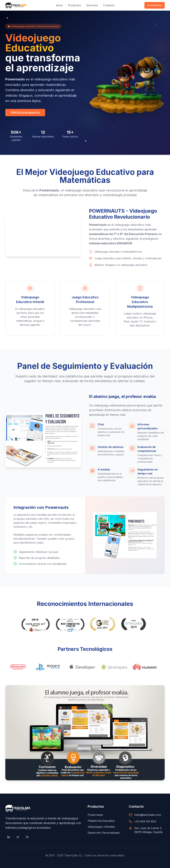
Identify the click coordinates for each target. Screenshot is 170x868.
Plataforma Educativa (101, 821)
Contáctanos (155, 5)
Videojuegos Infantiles (101, 827)
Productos (74, 5)
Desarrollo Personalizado (104, 833)
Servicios (92, 5)
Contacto (109, 5)
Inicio (59, 5)
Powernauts (95, 815)
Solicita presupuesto (25, 113)
